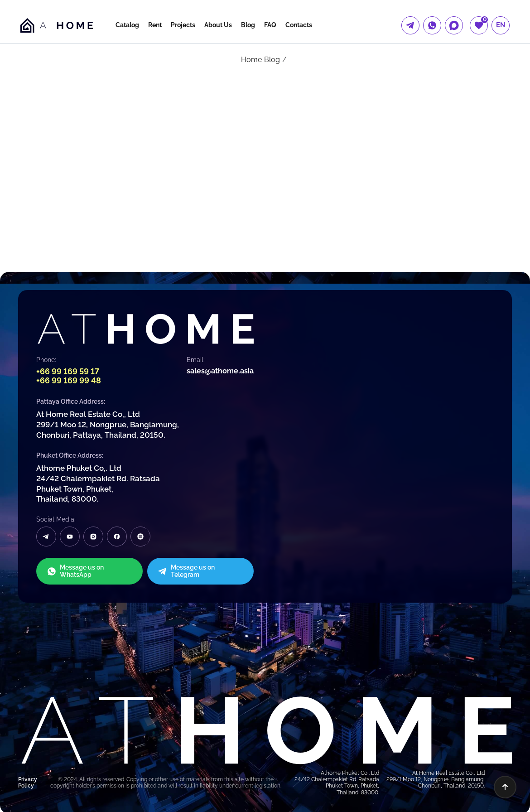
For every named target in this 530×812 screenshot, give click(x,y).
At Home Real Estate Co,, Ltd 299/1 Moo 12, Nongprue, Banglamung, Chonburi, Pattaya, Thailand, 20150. (108, 424)
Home (251, 60)
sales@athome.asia (220, 371)
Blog (248, 25)
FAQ (270, 25)
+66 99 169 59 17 (68, 371)
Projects (183, 25)
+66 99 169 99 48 (69, 380)
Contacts (299, 25)
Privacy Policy (28, 781)
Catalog (127, 25)
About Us (218, 25)
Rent (155, 25)
